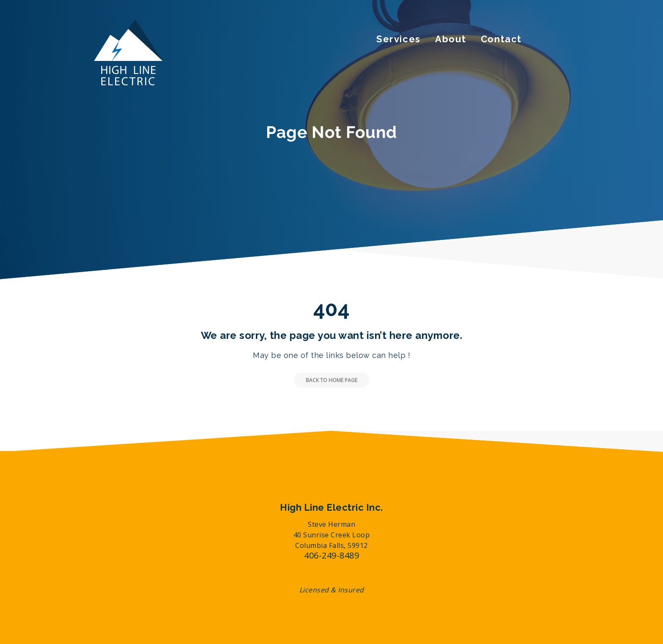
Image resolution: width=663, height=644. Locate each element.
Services (399, 39)
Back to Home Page (325, 380)
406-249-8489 (331, 555)
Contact (501, 39)
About (451, 39)
